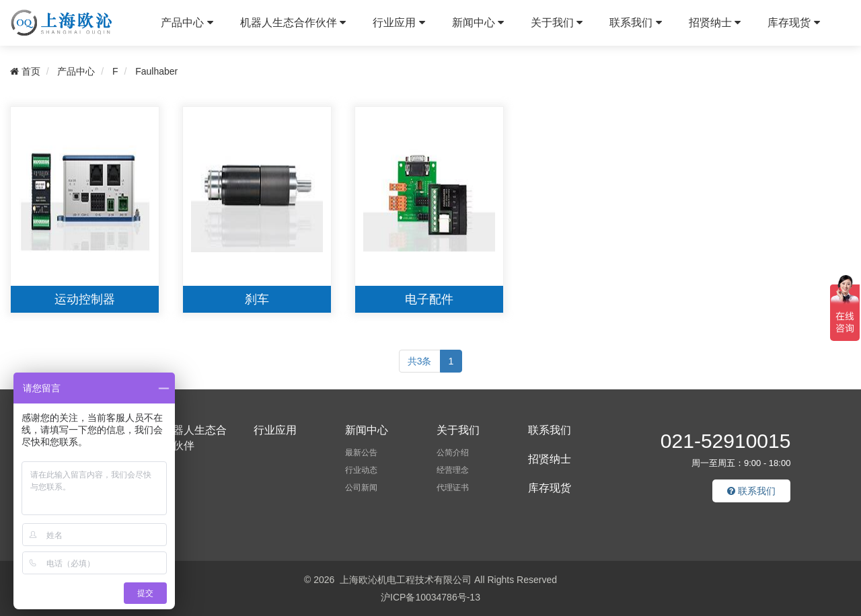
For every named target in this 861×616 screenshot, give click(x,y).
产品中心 (187, 23)
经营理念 (453, 470)
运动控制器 (85, 299)
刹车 (257, 299)
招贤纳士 (715, 23)
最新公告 (361, 453)
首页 (25, 71)
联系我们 (635, 23)
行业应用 (399, 23)
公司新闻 (361, 488)
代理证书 (453, 488)
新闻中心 (478, 23)
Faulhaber (156, 71)
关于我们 (557, 23)
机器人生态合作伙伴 (293, 23)
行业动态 (361, 470)
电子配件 (429, 299)
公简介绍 (453, 453)
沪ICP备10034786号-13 (430, 597)
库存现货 (793, 23)
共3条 (420, 361)
